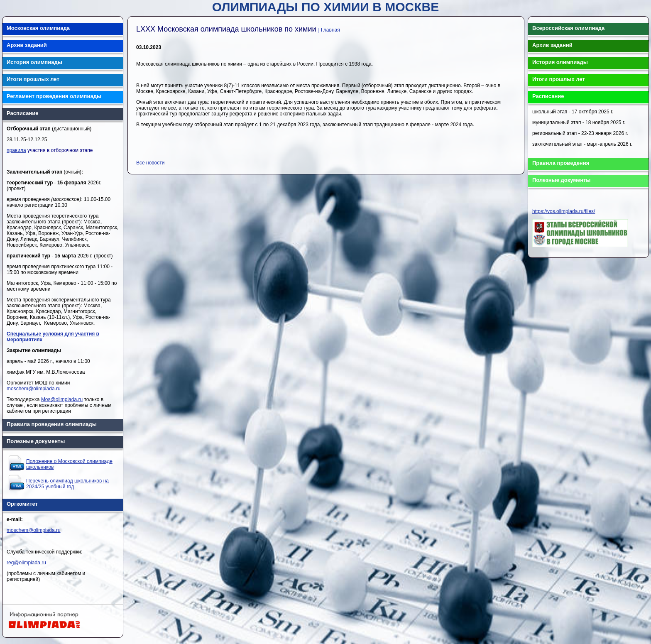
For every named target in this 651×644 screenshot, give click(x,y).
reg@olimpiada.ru (26, 563)
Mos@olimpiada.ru (62, 399)
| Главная (329, 30)
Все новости (150, 163)
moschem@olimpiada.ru (34, 389)
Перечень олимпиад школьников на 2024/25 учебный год (67, 484)
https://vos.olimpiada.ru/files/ (564, 211)
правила (16, 150)
